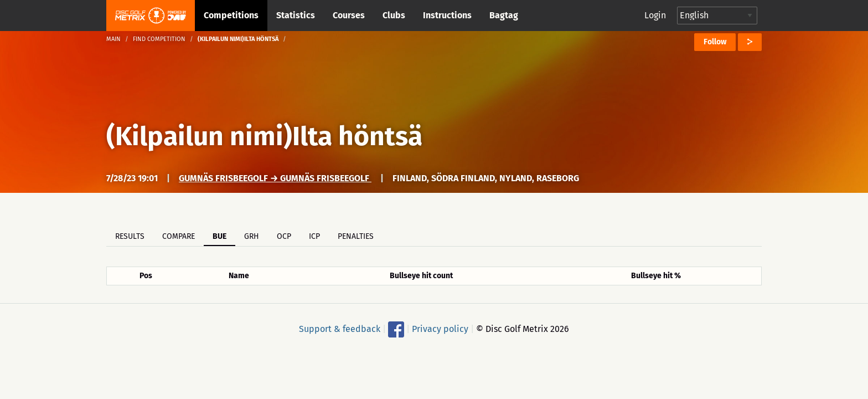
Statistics (296, 15)
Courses (349, 15)
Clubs (394, 15)
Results (130, 236)
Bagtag (504, 15)
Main (113, 39)
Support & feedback (340, 329)
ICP (314, 236)
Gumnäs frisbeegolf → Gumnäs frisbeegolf (275, 178)
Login (655, 15)
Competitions (231, 15)
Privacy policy (440, 329)
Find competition (159, 39)
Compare (179, 236)
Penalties (356, 236)
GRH (252, 236)
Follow (715, 42)
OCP (284, 236)
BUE (219, 236)
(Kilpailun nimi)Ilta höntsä (264, 136)
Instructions (447, 15)
